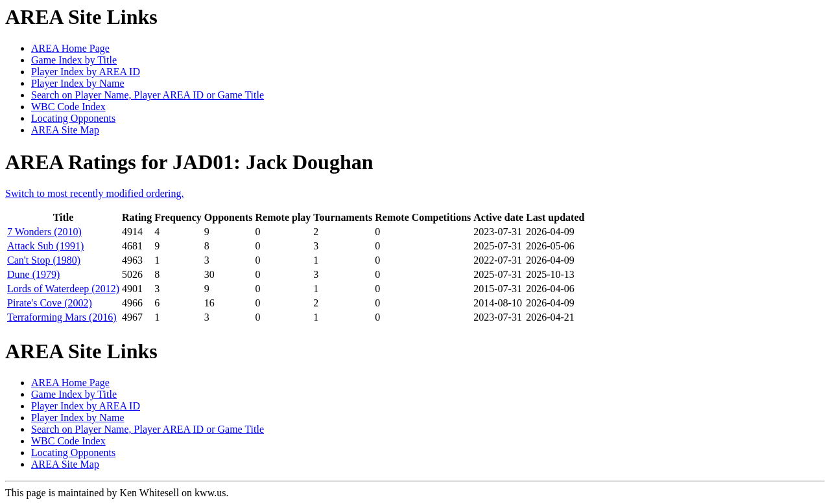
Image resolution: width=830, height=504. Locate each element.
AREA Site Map (65, 130)
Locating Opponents (73, 118)
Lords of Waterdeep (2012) (63, 289)
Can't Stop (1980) (44, 260)
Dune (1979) (33, 274)
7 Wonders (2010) (44, 232)
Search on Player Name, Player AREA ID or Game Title (148, 95)
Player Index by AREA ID (86, 72)
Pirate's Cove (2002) (50, 303)
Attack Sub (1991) (45, 246)
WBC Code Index (68, 107)
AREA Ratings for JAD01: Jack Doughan (189, 162)
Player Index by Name (78, 83)
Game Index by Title (74, 60)
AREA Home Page (70, 48)
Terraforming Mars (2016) (62, 317)
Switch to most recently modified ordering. (95, 193)
